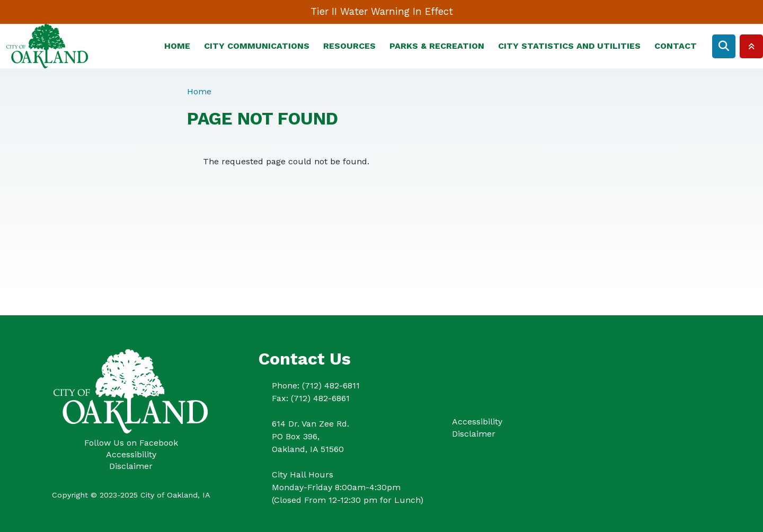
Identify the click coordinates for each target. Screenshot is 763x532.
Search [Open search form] (724, 46)
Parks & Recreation (437, 46)
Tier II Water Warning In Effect (382, 11)
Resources (349, 46)
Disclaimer (131, 466)
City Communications (257, 46)
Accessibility (131, 454)
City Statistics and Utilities (569, 46)
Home (177, 46)
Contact (676, 46)
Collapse (751, 46)
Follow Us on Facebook (131, 443)
